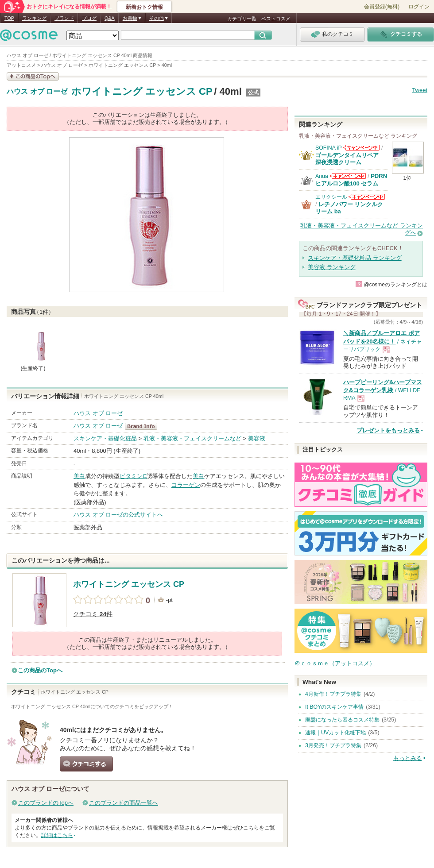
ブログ (89, 18)
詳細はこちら (57, 835)
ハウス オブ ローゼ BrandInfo (144, 426)
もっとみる (408, 758)
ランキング (34, 18)
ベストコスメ (276, 19)
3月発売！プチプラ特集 (333, 745)
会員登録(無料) (382, 7)
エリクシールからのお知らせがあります (367, 197)
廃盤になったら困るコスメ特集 (342, 720)
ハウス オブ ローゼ (37, 92)
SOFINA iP (329, 148)
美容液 (257, 438)
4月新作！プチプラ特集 (333, 694)
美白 (79, 476)
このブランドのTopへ (46, 803)
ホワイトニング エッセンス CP (142, 91)
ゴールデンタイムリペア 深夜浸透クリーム (350, 159)
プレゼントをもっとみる (388, 430)
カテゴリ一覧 (242, 19)
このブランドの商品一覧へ (124, 803)
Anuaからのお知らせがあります (348, 176)
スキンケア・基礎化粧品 (105, 438)
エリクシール (331, 197)
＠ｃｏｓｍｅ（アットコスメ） (335, 663)
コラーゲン (186, 485)
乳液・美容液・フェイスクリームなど (192, 438)
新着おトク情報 (144, 7)
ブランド (64, 18)
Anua (322, 176)
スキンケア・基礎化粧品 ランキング (355, 258)
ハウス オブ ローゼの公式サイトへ (118, 515)
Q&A (110, 18)
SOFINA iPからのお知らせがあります (361, 148)
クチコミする (86, 764)
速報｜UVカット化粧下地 (335, 733)
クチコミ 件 (93, 614)
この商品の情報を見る (33, 76)
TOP (9, 18)
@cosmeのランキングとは (395, 285)
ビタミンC (133, 476)
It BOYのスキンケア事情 (334, 707)
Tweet (420, 90)
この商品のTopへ (40, 670)
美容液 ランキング (332, 267)
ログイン (419, 7)
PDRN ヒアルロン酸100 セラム (351, 179)
